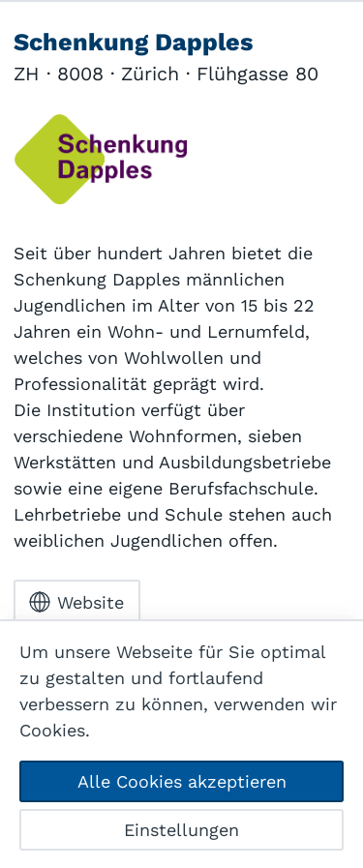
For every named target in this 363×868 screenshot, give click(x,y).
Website (76, 602)
